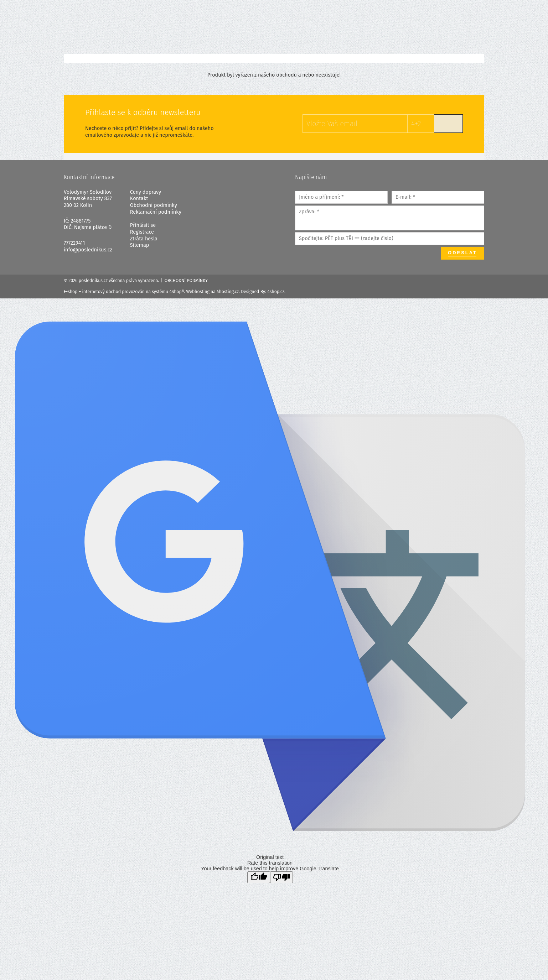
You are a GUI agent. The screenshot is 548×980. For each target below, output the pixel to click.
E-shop (71, 292)
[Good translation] (259, 877)
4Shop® (177, 292)
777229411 (74, 243)
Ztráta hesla (144, 239)
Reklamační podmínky (156, 212)
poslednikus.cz (93, 281)
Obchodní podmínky (154, 205)
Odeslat (462, 253)
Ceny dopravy (146, 192)
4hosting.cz (228, 292)
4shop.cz (276, 292)
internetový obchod (101, 292)
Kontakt (139, 199)
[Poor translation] (281, 877)
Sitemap (139, 245)
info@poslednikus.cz (88, 250)
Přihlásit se (143, 225)
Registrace (142, 232)
